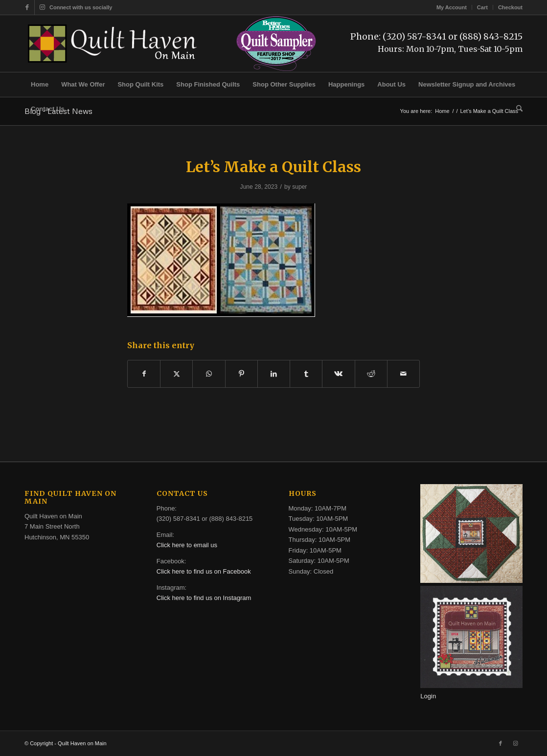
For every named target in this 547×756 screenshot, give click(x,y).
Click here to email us (187, 545)
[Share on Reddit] (371, 374)
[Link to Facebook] (27, 7)
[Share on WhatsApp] (209, 374)
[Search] (516, 109)
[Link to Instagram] (42, 7)
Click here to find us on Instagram (204, 598)
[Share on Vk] (338, 374)
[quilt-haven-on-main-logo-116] (113, 44)
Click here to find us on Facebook (204, 571)
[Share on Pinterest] (241, 374)
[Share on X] (176, 374)
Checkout (510, 7)
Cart (482, 7)
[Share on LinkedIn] (274, 374)
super (299, 187)
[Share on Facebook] (144, 374)
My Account (452, 7)
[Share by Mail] (403, 374)
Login (428, 696)
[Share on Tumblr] (306, 374)
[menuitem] (452, 7)
